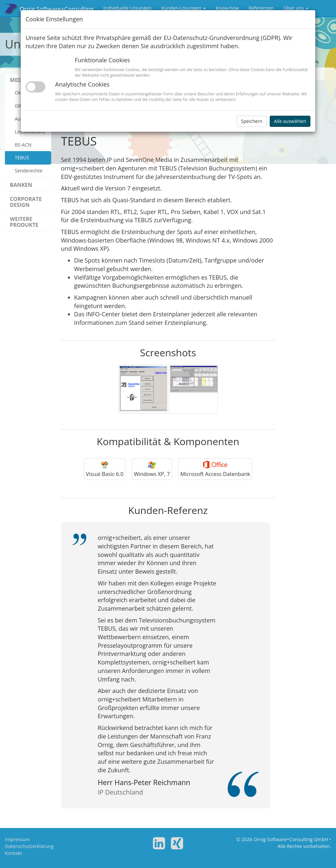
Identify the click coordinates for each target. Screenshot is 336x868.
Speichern (252, 121)
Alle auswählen (290, 121)
